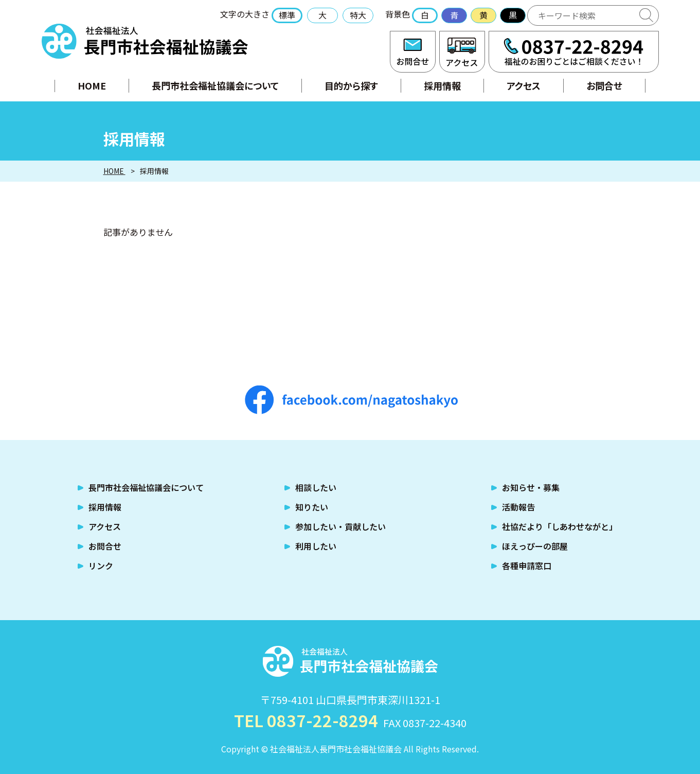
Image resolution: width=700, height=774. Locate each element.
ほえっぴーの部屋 (535, 546)
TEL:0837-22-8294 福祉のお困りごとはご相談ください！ (574, 52)
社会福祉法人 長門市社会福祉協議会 (145, 41)
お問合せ (413, 52)
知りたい (312, 507)
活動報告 (518, 507)
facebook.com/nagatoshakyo (351, 400)
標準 (287, 15)
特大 (358, 15)
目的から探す (351, 85)
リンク (101, 566)
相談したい (316, 487)
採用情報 (442, 85)
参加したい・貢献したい (340, 526)
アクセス (462, 52)
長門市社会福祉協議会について (215, 85)
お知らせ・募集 (531, 487)
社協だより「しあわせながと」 (560, 526)
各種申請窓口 (527, 566)
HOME (92, 85)
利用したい (316, 546)
